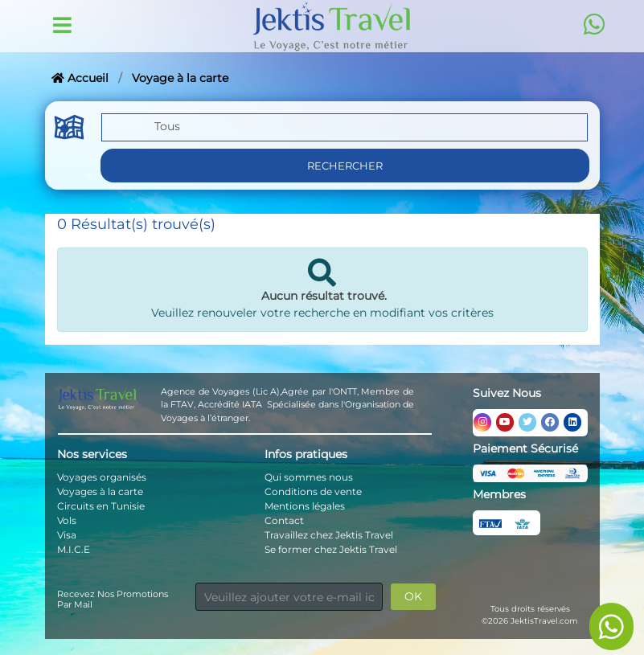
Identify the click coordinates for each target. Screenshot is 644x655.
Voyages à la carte (100, 491)
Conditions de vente (313, 491)
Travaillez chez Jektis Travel (329, 535)
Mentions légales (305, 506)
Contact (284, 520)
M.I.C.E (74, 549)
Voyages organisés (102, 477)
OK (413, 596)
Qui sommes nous (309, 477)
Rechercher (345, 166)
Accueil (80, 78)
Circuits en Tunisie (101, 506)
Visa (67, 535)
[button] (345, 129)
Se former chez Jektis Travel (331, 549)
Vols (67, 520)
